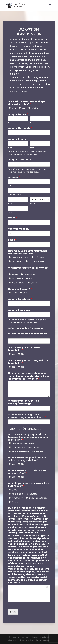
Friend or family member (24, 492)
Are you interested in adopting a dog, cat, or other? (27, 105)
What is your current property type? (28, 270)
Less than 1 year (20, 258)
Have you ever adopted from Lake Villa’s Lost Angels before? (27, 457)
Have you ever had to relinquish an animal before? (28, 470)
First (10, 125)
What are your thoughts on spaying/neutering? (24, 401)
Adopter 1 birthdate (20, 130)
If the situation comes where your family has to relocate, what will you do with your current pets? (29, 376)
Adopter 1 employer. (20, 300)
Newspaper (17, 496)
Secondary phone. (19, 230)
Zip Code (13, 214)
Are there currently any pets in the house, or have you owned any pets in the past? (28, 436)
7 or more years (37, 262)
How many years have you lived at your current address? (28, 253)
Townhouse (30, 275)
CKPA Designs (45, 640)
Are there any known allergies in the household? (28, 361)
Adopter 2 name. (18, 141)
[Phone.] (29, 224)
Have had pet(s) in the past (25, 446)
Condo (32, 279)
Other (35, 110)
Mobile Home (18, 283)
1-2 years (39, 258)
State (33, 205)
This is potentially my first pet (27, 450)
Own (25, 293)
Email (12, 241)
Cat (24, 110)
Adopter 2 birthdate (20, 162)
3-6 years (17, 262)
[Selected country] (10, 224)
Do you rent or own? (20, 290)
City (10, 205)
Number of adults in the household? (28, 335)
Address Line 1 (14, 187)
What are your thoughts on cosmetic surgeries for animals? (27, 415)
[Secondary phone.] (29, 234)
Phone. (13, 219)
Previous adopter (38, 496)
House (15, 275)
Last (32, 125)
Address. (14, 179)
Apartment (18, 279)
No (23, 354)
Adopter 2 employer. (20, 310)
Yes (14, 354)
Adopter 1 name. (18, 117)
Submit (13, 608)
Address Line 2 (15, 196)
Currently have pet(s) (23, 442)
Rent (14, 293)
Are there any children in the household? (24, 349)
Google (16, 488)
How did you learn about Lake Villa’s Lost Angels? (29, 483)
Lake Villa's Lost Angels (35, 637)
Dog (14, 110)
